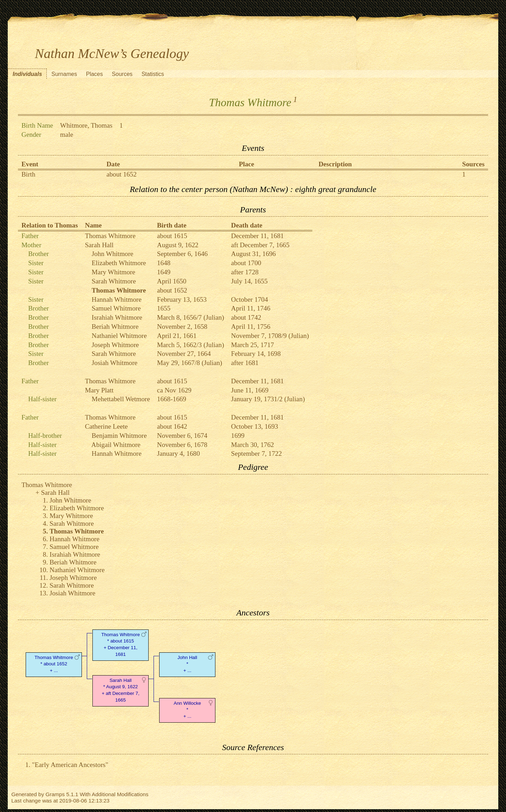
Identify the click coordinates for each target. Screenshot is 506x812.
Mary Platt (99, 390)
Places (95, 74)
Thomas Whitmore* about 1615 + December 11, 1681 (121, 644)
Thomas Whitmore (110, 236)
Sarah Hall (99, 245)
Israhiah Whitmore (117, 317)
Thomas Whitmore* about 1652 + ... (54, 664)
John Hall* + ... (187, 664)
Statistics (153, 74)
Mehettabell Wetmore (121, 399)
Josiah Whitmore (115, 363)
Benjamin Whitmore (119, 436)
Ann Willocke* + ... (187, 710)
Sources (122, 74)
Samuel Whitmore (116, 308)
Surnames (64, 74)
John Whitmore (113, 254)
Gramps (55, 794)
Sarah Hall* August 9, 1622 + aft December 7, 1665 (120, 690)
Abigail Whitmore (116, 445)
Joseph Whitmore (115, 345)
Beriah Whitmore (115, 327)
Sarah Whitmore (114, 281)
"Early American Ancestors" (70, 765)
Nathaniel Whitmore (119, 336)
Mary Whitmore (113, 272)
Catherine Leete (106, 426)
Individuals (27, 74)
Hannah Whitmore (117, 299)
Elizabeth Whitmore (119, 263)
